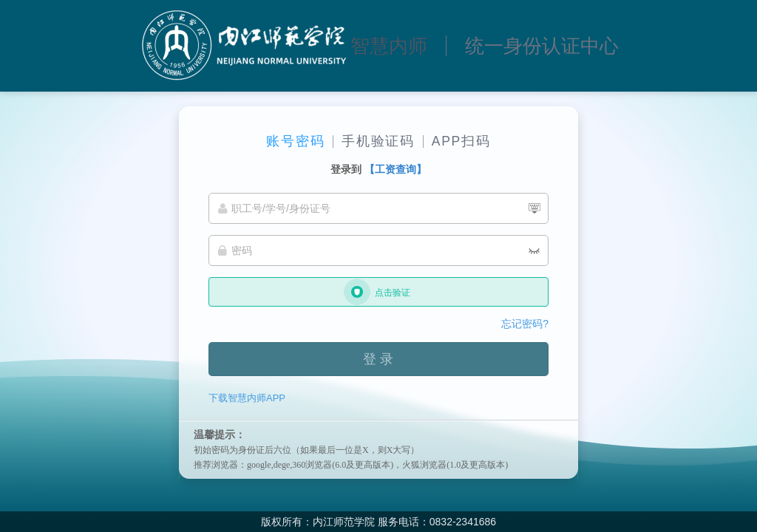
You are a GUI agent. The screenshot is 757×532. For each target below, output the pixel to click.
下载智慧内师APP (247, 398)
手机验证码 (378, 141)
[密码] (378, 250)
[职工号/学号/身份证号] (378, 208)
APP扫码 (461, 141)
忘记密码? (525, 324)
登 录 (378, 359)
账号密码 (295, 141)
